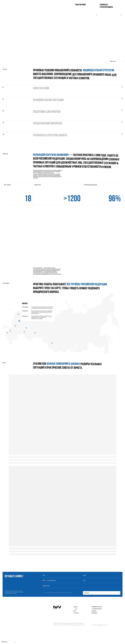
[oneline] (102, 581)
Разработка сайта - (115, 641)
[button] (110, 10)
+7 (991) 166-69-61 (97, 609)
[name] (62, 576)
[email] (102, 576)
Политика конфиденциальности (100, 625)
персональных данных (66, 593)
